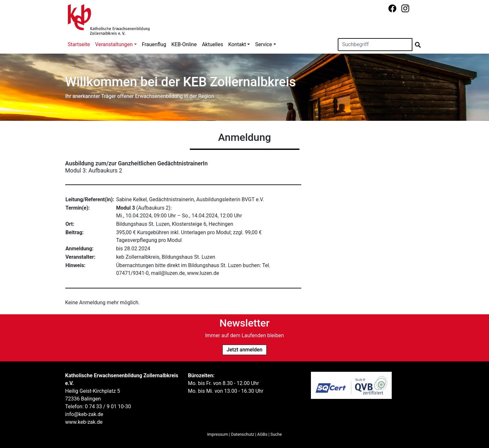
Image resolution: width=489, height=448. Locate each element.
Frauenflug (154, 44)
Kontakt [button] (237, 44)
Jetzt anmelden (244, 350)
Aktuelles (213, 44)
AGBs (262, 434)
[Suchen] (375, 45)
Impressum (218, 434)
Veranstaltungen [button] (114, 44)
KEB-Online (184, 44)
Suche (276, 434)
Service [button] (263, 44)
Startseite (79, 44)
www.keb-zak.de (84, 422)
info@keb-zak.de (84, 414)
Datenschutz (243, 434)
